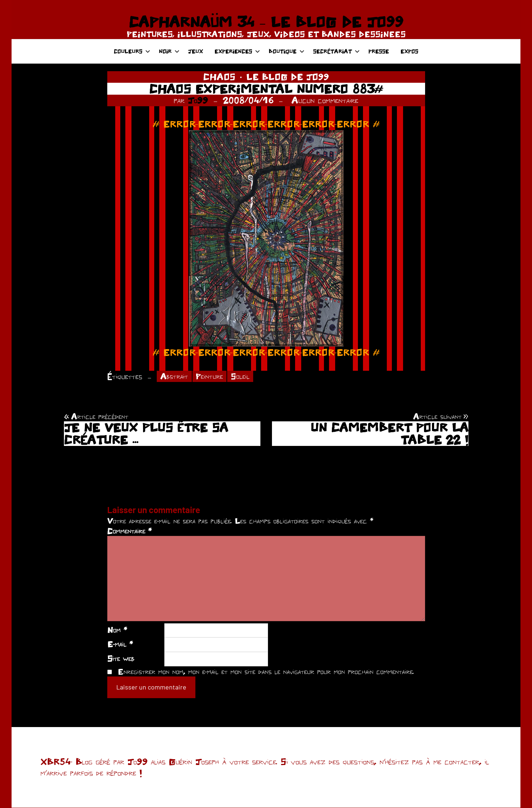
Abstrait (175, 376)
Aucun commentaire (325, 100)
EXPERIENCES (237, 51)
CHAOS (219, 77)
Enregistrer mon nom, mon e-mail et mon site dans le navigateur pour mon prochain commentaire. (266, 672)
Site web (121, 659)
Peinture (212, 376)
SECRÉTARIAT (336, 51)
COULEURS (132, 51)
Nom (117, 630)
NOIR (169, 51)
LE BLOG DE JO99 (288, 77)
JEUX (196, 51)
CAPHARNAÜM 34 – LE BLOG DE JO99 (266, 22)
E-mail (120, 645)
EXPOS (409, 51)
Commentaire (129, 532)
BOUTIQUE (287, 51)
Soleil (243, 376)
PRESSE (379, 51)
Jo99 (198, 100)
